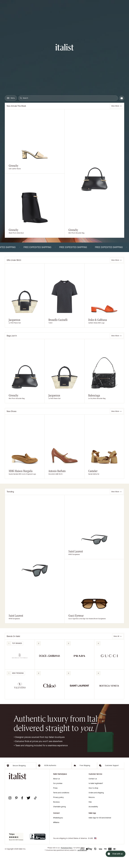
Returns (92, 812)
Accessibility (93, 821)
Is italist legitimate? (96, 798)
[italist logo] (65, 48)
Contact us (93, 793)
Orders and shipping (96, 807)
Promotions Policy (67, 862)
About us (56, 793)
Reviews (56, 816)
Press (55, 802)
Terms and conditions (61, 807)
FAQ (90, 816)
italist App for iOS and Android (100, 832)
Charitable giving (59, 821)
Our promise (58, 798)
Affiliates (56, 837)
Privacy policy (58, 812)
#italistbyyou (58, 832)
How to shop (93, 802)
